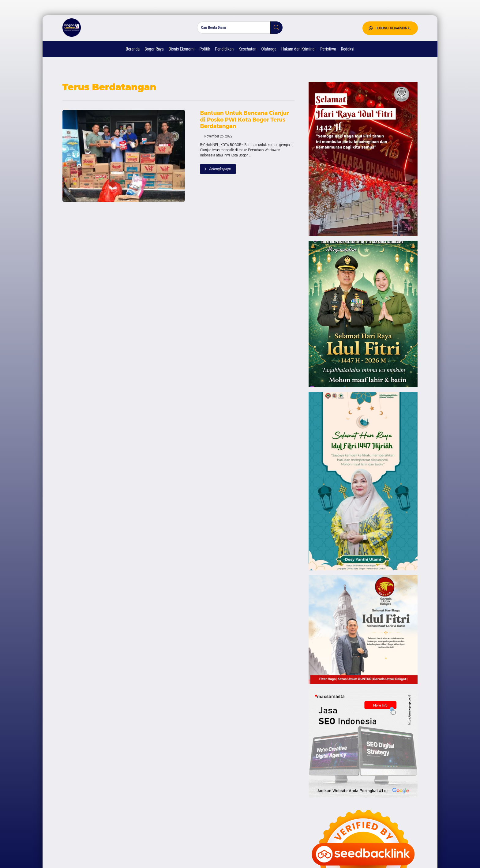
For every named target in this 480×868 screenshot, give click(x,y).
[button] (274, 28)
